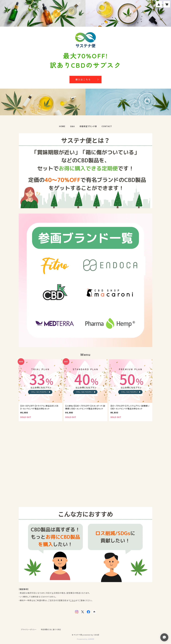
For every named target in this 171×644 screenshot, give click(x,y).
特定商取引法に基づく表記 (51, 630)
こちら (73, 600)
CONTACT (107, 126)
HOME (62, 126)
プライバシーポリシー (29, 630)
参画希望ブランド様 (88, 126)
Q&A (72, 126)
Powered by (85, 639)
